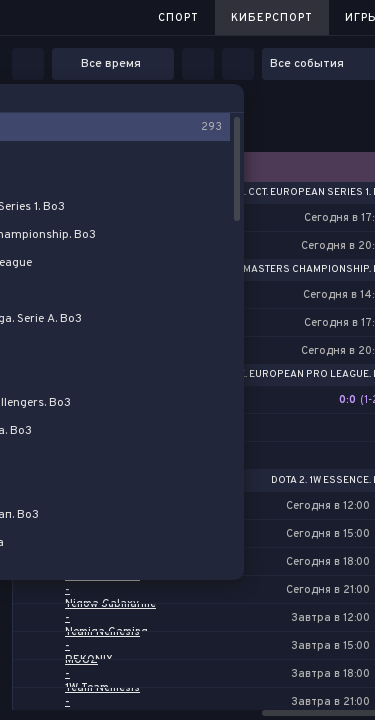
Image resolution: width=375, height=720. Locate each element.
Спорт (178, 18)
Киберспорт (272, 18)
